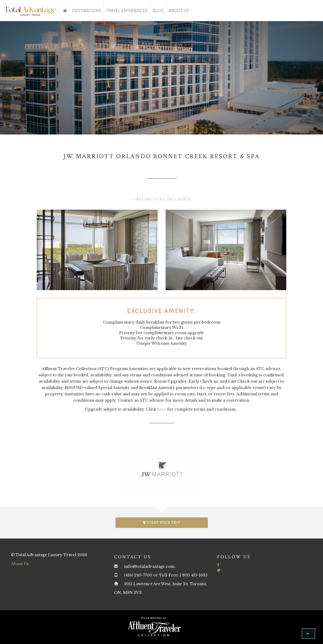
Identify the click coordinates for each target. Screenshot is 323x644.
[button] (308, 634)
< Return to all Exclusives (162, 199)
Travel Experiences (127, 10)
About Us (179, 10)
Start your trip (162, 523)
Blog (158, 10)
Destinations (86, 10)
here (162, 409)
